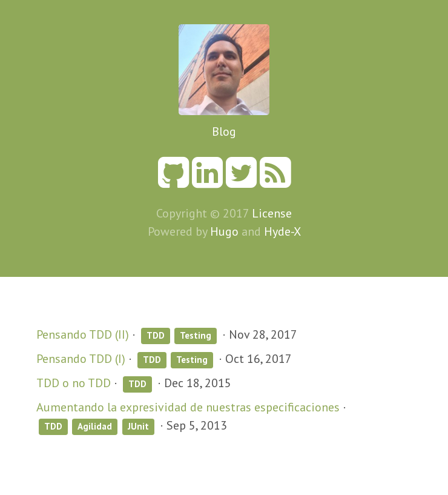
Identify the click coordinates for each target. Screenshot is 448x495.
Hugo (224, 231)
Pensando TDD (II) (83, 334)
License (272, 213)
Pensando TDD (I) (81, 359)
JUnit (138, 426)
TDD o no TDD (74, 383)
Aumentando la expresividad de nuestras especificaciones (188, 407)
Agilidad (95, 426)
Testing (196, 335)
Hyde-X (282, 231)
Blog (224, 131)
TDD (156, 335)
